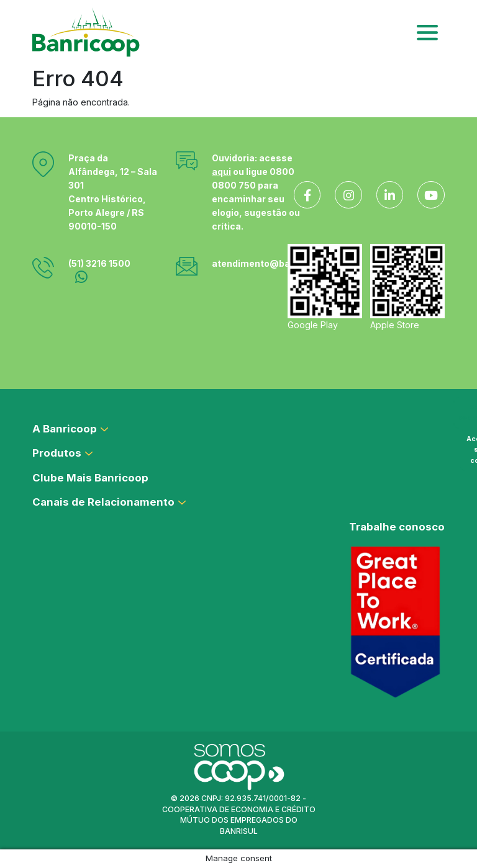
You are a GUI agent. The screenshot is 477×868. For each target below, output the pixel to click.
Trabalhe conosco (397, 527)
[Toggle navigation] (427, 32)
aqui (221, 172)
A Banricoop (65, 429)
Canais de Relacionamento (103, 502)
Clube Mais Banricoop (90, 478)
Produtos (57, 453)
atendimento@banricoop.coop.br (286, 263)
